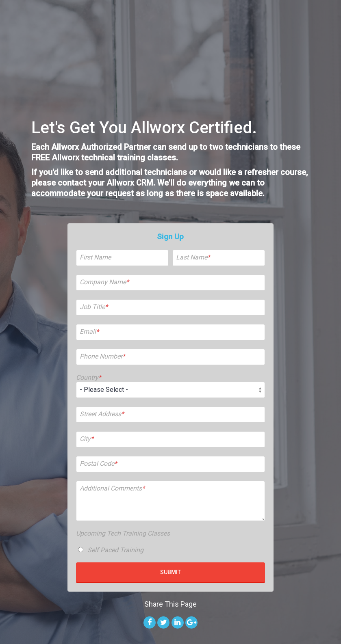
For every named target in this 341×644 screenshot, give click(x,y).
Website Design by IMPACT (207, 614)
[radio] (171, 487)
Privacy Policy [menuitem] (256, 614)
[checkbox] (171, 487)
